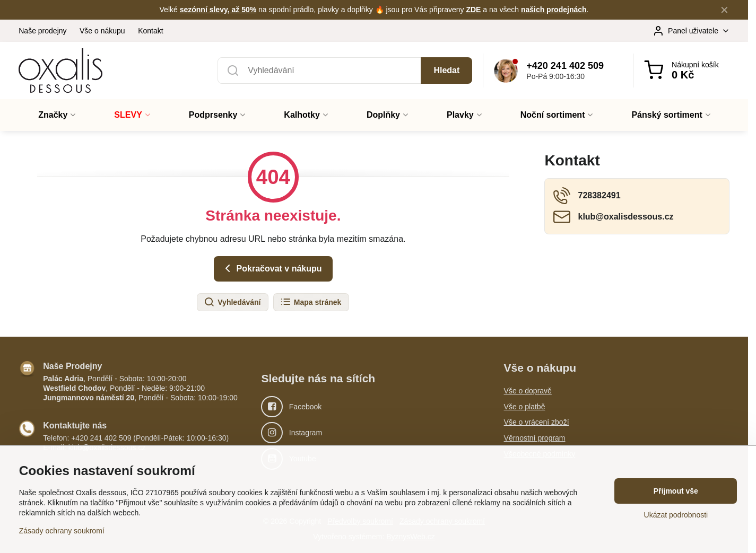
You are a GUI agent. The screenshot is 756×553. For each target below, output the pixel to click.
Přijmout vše (676, 491)
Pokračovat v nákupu (271, 268)
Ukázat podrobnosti (676, 515)
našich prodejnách (554, 10)
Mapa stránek (311, 302)
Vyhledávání (232, 302)
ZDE (473, 10)
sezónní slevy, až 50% (218, 10)
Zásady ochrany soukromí (62, 531)
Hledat (446, 70)
